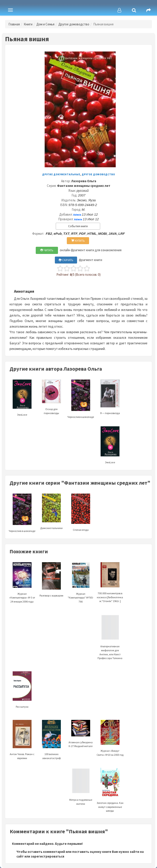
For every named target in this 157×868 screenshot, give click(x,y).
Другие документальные (61, 174)
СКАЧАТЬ (66, 260)
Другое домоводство (74, 24)
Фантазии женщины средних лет (84, 186)
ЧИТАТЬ (47, 250)
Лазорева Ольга (84, 181)
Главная (14, 24)
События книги (78, 226)
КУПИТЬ (78, 241)
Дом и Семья (45, 24)
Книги (28, 24)
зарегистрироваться (48, 856)
